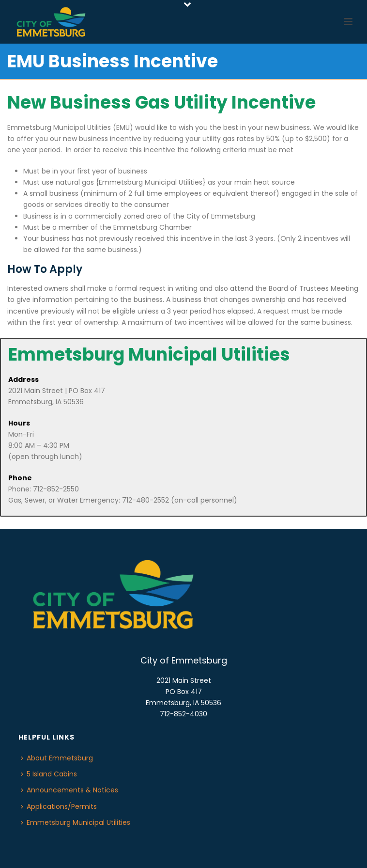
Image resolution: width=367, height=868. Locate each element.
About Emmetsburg (57, 758)
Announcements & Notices (69, 790)
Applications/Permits (59, 806)
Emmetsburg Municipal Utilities (76, 822)
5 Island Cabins (49, 774)
